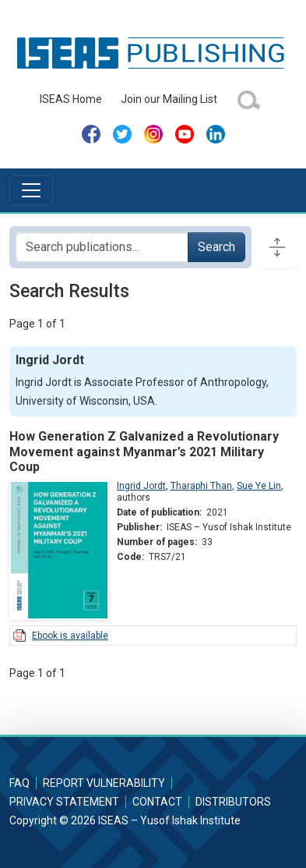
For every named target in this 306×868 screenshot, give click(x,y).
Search (216, 247)
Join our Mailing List (169, 99)
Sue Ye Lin (259, 486)
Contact (157, 802)
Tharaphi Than (201, 486)
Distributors (233, 802)
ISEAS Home (71, 99)
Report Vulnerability (104, 783)
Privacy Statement (64, 802)
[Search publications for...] (102, 247)
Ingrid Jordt (141, 486)
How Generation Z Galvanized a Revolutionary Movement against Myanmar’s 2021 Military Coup (144, 451)
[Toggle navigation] (31, 190)
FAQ (19, 783)
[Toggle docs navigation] (277, 247)
